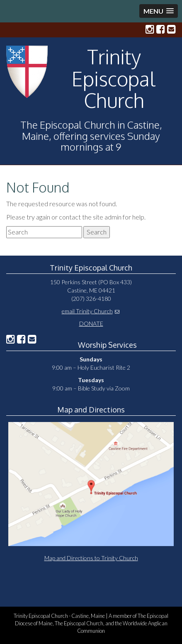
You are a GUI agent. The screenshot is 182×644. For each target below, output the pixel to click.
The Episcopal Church (79, 623)
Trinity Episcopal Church (114, 78)
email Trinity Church (87, 311)
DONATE (91, 323)
